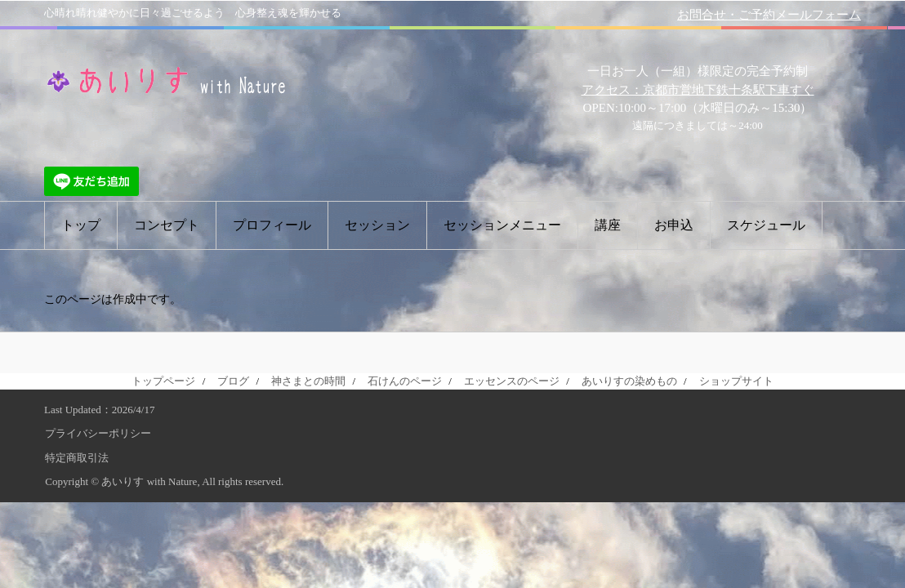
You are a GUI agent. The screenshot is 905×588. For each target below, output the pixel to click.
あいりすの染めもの (629, 381)
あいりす (167, 80)
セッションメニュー (502, 225)
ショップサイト (736, 381)
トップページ (163, 381)
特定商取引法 (77, 458)
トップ (81, 225)
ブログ (233, 381)
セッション (377, 225)
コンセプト (167, 225)
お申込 (674, 225)
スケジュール (766, 225)
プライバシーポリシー (98, 433)
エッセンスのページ (512, 381)
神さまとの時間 (308, 381)
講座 (608, 225)
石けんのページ (405, 381)
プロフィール (272, 225)
